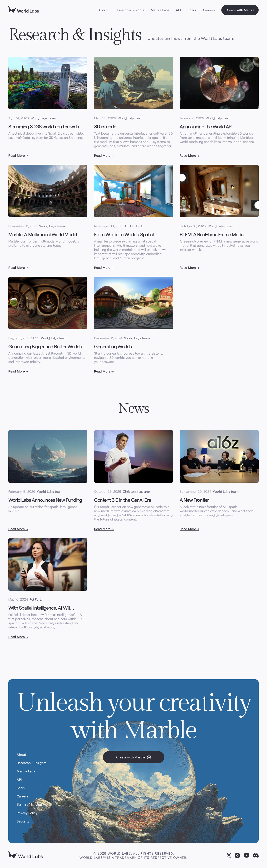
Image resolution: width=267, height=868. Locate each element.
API (178, 10)
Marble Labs (160, 10)
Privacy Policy (27, 814)
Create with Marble (240, 10)
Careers (209, 10)
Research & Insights (129, 10)
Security (23, 822)
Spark (192, 10)
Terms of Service (29, 806)
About (103, 10)
